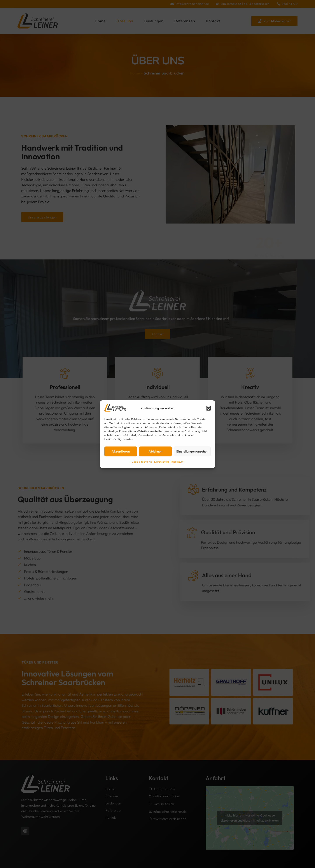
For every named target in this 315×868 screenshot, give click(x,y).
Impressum (177, 462)
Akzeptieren (121, 451)
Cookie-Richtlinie (142, 462)
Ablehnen (155, 451)
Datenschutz (161, 462)
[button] (208, 408)
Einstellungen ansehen (192, 451)
